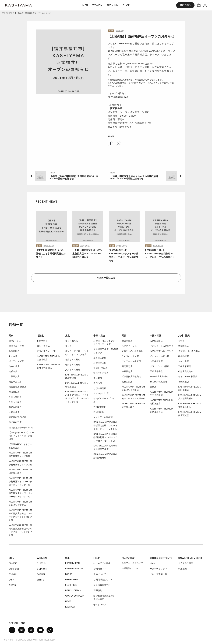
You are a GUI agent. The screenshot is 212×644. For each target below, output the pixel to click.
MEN (12, 558)
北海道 (40, 336)
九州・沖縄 (184, 336)
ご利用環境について (103, 580)
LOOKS (69, 574)
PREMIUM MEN (73, 563)
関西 (124, 336)
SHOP (10, 13)
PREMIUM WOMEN (74, 569)
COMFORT (14, 569)
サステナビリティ (158, 569)
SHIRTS (12, 585)
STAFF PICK (71, 585)
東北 (68, 336)
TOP (4, 13)
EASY (11, 580)
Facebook (110, 144)
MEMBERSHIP (72, 580)
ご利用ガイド (100, 569)
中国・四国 (156, 336)
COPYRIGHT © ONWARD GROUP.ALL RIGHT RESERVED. (30, 640)
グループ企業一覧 (158, 574)
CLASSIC (13, 563)
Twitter (118, 144)
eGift (152, 563)
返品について (100, 574)
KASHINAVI (70, 607)
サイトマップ (100, 605)
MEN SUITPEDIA (73, 590)
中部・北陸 (99, 336)
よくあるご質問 (186, 563)
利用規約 (98, 590)
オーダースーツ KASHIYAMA (19, 5)
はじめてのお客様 (102, 563)
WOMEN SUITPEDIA (75, 596)
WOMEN (42, 558)
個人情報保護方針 (102, 585)
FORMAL (13, 574)
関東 (11, 336)
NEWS (68, 601)
